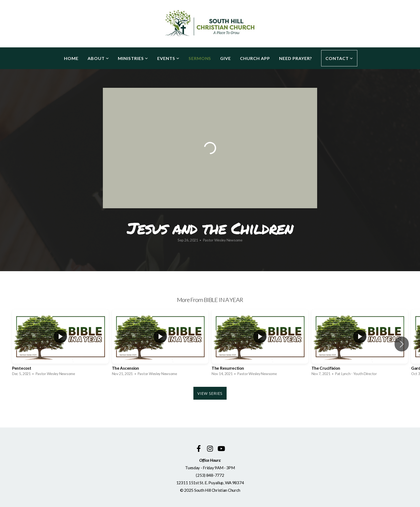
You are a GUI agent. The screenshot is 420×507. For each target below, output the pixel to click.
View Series (210, 393)
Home (71, 58)
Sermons (200, 58)
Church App (255, 58)
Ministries (133, 58)
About (98, 58)
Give (226, 58)
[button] (402, 344)
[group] (60, 344)
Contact (339, 58)
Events (168, 58)
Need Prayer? (296, 58)
